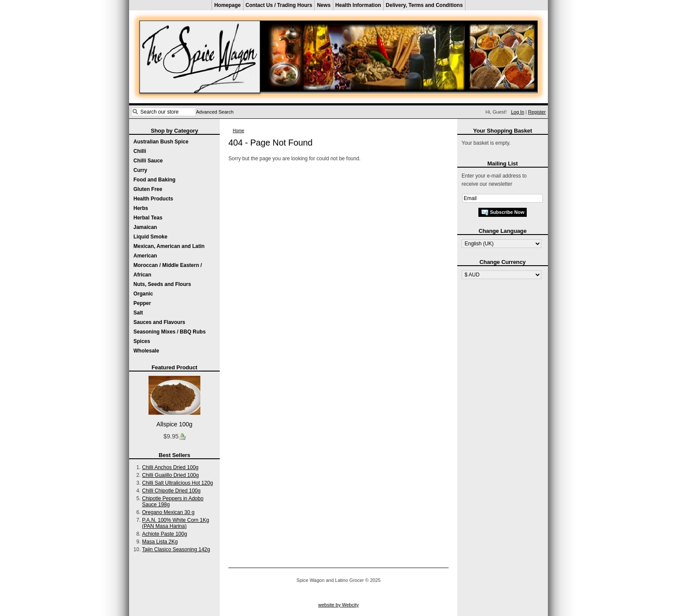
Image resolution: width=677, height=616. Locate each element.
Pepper (142, 303)
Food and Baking (154, 180)
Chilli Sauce (148, 161)
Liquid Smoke (150, 237)
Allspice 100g (174, 424)
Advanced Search (215, 112)
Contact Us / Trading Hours (279, 5)
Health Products (153, 199)
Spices (142, 341)
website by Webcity (338, 605)
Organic (143, 294)
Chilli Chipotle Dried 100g (171, 491)
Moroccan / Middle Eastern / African (168, 270)
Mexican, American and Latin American (169, 251)
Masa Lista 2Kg (160, 542)
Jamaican (145, 227)
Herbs (141, 208)
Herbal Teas (148, 218)
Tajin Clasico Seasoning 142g (176, 549)
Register (537, 112)
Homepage (227, 5)
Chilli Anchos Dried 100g (170, 467)
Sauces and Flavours (159, 322)
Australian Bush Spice (161, 142)
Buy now (182, 437)
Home (239, 131)
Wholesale (146, 351)
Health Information (358, 5)
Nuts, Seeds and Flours (162, 284)
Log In (517, 112)
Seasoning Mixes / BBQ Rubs (169, 332)
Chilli (140, 151)
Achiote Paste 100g (165, 534)
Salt (138, 313)
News (324, 5)
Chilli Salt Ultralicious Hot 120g (177, 483)
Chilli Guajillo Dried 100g (170, 475)
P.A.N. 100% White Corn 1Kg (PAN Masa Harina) (176, 523)
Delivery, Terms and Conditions (424, 5)
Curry (140, 170)
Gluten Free (148, 189)
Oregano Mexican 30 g (168, 512)
